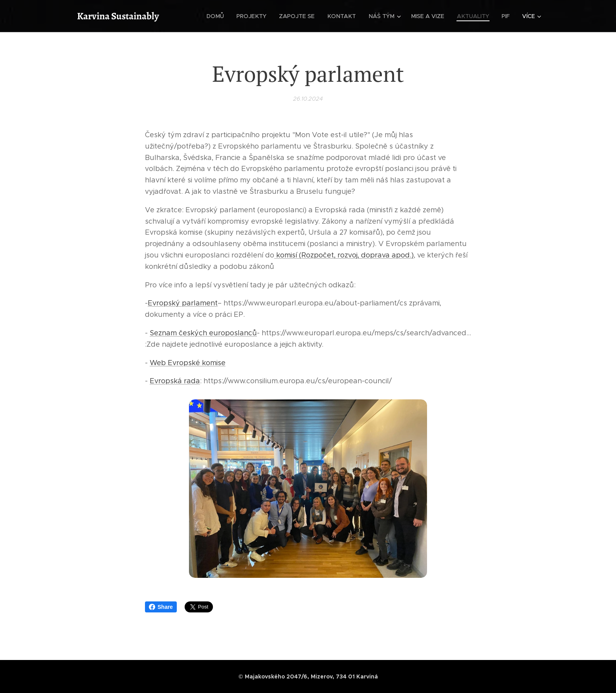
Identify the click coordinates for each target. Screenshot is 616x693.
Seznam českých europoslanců (203, 333)
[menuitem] (224, 16)
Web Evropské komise (188, 362)
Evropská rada (175, 381)
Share (161, 607)
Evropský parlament (183, 303)
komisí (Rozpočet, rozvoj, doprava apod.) (344, 255)
